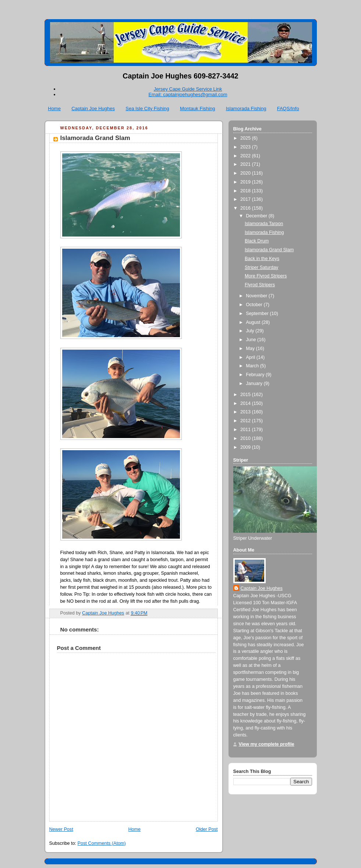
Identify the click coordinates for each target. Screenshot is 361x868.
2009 (246, 447)
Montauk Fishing (197, 108)
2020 (246, 173)
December (257, 216)
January (255, 384)
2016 (246, 208)
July (251, 331)
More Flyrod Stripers (266, 276)
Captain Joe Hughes (93, 108)
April (251, 357)
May (251, 349)
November (257, 296)
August (254, 322)
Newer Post (61, 829)
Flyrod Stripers (260, 285)
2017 (246, 199)
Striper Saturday (261, 267)
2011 (246, 430)
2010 (246, 438)
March (253, 366)
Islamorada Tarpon (264, 224)
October (255, 305)
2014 (246, 403)
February (256, 375)
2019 (246, 182)
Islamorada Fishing (246, 108)
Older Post (207, 829)
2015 (246, 395)
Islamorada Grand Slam (269, 250)
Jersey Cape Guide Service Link (188, 89)
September (258, 314)
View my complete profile (267, 744)
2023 (246, 147)
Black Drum (257, 241)
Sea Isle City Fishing (147, 108)
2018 (246, 191)
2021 (246, 164)
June (252, 340)
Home (54, 108)
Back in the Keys (262, 259)
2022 (246, 156)
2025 (246, 138)
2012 (246, 421)
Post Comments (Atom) (102, 843)
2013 (246, 412)
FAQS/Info (288, 108)
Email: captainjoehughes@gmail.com (188, 94)
